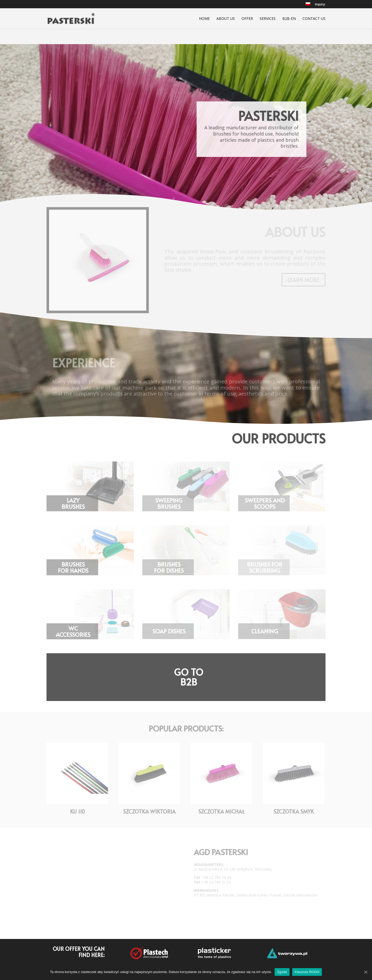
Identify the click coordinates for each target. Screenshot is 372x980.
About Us (226, 19)
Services (268, 19)
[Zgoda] (366, 972)
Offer (247, 19)
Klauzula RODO (307, 972)
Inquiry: (320, 5)
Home (204, 19)
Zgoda (282, 972)
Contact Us (314, 19)
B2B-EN (289, 19)
